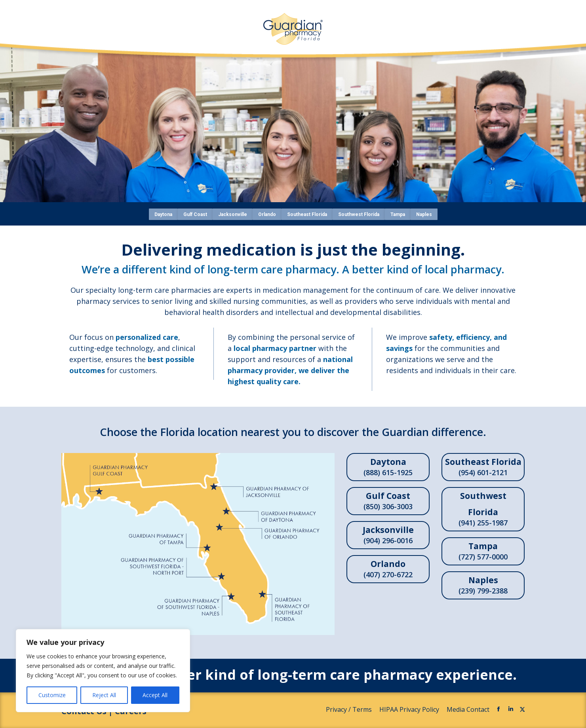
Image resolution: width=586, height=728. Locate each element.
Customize (52, 695)
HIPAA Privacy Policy (410, 709)
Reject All (104, 695)
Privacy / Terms (350, 709)
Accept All (155, 695)
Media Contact (468, 709)
